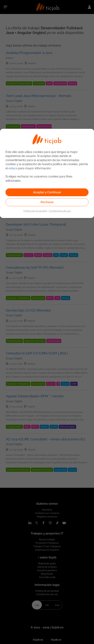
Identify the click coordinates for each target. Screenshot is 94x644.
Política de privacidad (35, 211)
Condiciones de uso (60, 211)
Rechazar (47, 202)
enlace (13, 168)
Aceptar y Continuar (47, 192)
